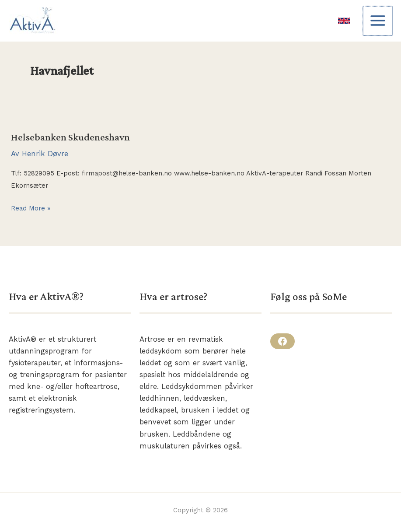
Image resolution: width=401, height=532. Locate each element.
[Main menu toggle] (378, 21)
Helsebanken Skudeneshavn (70, 137)
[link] (345, 21)
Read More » (31, 208)
